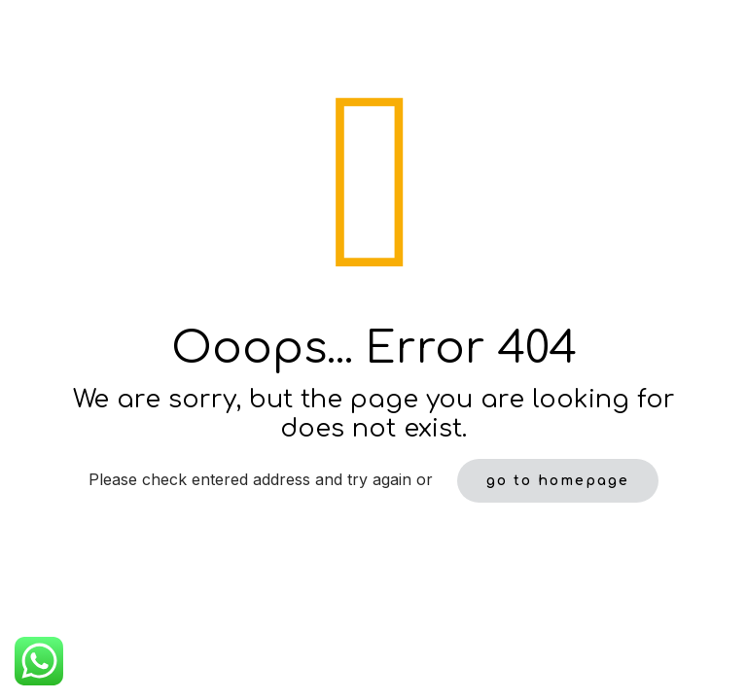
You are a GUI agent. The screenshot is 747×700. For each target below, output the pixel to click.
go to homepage (558, 481)
